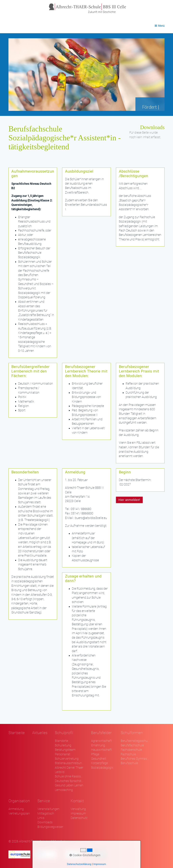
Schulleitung (63, 745)
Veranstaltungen (48, 809)
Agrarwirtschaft (101, 741)
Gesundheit (99, 759)
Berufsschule (129, 763)
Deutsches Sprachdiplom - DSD (69, 781)
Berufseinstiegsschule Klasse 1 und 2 (135, 741)
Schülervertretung (67, 759)
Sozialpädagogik (102, 768)
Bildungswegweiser (50, 827)
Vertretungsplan (19, 814)
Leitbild (60, 772)
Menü (161, 26)
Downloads (45, 822)
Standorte (61, 741)
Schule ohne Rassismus (69, 776)
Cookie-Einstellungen (85, 855)
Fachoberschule (131, 750)
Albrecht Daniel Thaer (69, 768)
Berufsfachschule (132, 745)
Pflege (95, 754)
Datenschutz (79, 818)
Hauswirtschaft (101, 750)
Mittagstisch (46, 814)
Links (41, 818)
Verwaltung (78, 809)
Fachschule (128, 754)
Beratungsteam (65, 750)
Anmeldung (16, 809)
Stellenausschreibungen (69, 763)
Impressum (78, 814)
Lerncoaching (64, 790)
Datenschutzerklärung (79, 864)
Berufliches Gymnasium (135, 759)
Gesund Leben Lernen (69, 785)
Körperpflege (99, 763)
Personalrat (63, 754)
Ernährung (98, 745)
